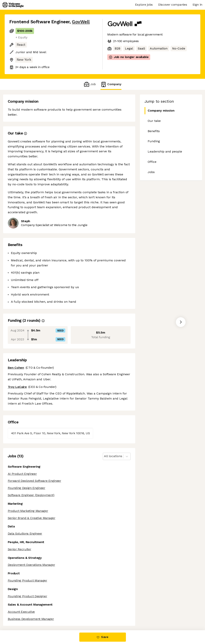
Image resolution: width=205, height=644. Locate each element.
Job (90, 84)
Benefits (154, 131)
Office (152, 162)
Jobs (151, 172)
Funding (154, 141)
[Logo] (13, 5)
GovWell (81, 22)
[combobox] (104, 456)
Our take (154, 121)
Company (111, 84)
